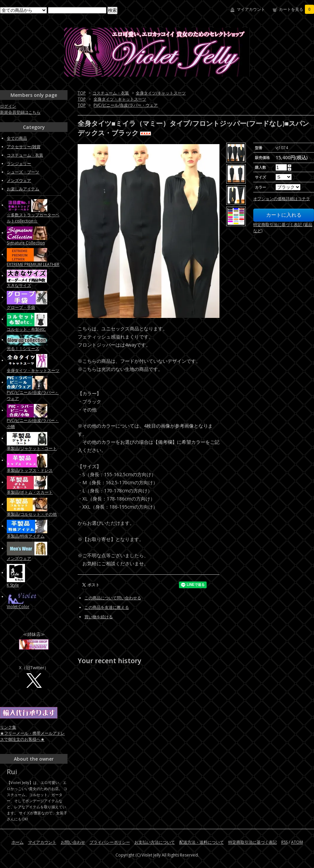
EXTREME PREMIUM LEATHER (33, 264)
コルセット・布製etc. (26, 329)
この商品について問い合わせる (113, 598)
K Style (13, 585)
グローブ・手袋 (21, 307)
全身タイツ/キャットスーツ (161, 93)
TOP (82, 93)
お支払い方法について (155, 842)
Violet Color (18, 607)
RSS (284, 842)
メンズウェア (19, 180)
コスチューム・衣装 (111, 93)
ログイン (8, 106)
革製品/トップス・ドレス (30, 470)
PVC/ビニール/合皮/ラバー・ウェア (126, 105)
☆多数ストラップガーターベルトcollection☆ (33, 218)
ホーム (18, 842)
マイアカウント (251, 9)
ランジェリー (19, 164)
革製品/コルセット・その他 (32, 514)
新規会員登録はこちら (20, 112)
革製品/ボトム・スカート (30, 492)
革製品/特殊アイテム (26, 536)
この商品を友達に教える (107, 607)
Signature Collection (26, 243)
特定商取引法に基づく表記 (253, 842)
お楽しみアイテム (23, 189)
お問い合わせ (73, 842)
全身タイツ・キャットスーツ (120, 99)
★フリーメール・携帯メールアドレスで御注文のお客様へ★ (32, 736)
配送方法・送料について (202, 842)
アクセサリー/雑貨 (24, 147)
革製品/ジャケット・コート (32, 448)
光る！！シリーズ (23, 348)
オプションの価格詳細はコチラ (282, 199)
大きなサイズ (19, 285)
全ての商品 (17, 138)
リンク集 (8, 727)
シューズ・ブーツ (23, 172)
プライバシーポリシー (110, 842)
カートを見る (296, 9)
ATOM (297, 842)
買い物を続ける (99, 617)
